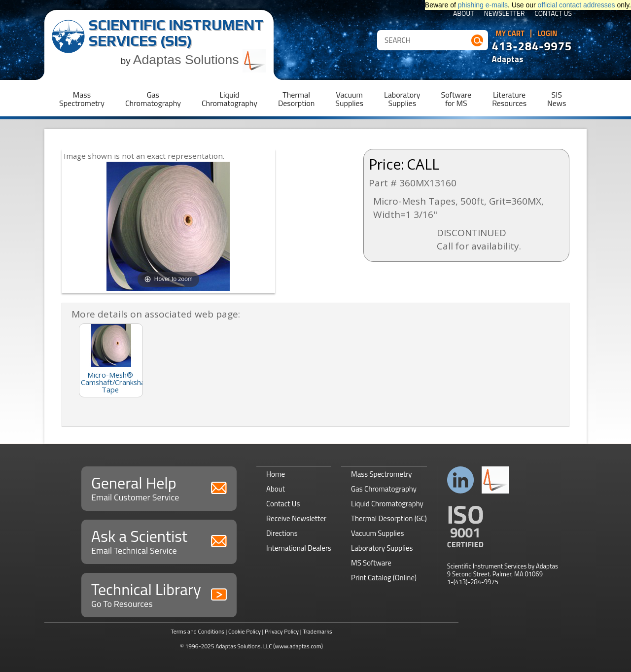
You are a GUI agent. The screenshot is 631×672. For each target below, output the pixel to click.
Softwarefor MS (456, 99)
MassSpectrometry (82, 99)
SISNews (557, 99)
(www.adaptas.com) (298, 646)
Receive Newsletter (296, 518)
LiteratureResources (509, 99)
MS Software (371, 563)
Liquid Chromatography (387, 504)
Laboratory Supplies (382, 548)
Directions (282, 533)
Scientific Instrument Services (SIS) (176, 33)
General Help (159, 487)
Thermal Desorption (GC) (389, 518)
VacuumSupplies (349, 99)
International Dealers (299, 548)
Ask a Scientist (159, 541)
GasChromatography (153, 99)
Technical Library (159, 594)
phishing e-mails (483, 5)
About (464, 14)
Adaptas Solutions (200, 60)
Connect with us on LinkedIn (461, 480)
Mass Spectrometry (382, 474)
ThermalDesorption (296, 99)
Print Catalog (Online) (384, 578)
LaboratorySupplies (402, 99)
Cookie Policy (245, 631)
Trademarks (317, 631)
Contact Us (553, 14)
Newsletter (505, 14)
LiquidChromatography (229, 99)
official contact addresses (577, 5)
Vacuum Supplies (377, 533)
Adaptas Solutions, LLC (244, 646)
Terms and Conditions (197, 631)
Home (276, 474)
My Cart (510, 34)
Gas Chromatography (384, 489)
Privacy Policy (282, 631)
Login (547, 34)
